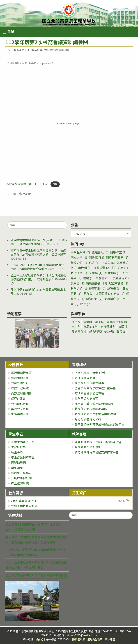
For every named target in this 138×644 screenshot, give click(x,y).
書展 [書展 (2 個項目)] (88, 278)
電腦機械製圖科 (117, 322)
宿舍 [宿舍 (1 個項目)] (94, 263)
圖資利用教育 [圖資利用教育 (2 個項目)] (117, 257)
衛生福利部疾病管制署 (89, 383)
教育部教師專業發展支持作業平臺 (97, 452)
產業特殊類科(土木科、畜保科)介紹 (98, 442)
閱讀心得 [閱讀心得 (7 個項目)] (94, 299)
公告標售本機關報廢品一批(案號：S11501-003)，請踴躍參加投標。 (39, 242)
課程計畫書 (19, 398)
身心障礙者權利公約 (88, 419)
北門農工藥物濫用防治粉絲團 (94, 404)
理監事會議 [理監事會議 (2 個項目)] (119, 283)
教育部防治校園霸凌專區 (91, 409)
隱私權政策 (79, 639)
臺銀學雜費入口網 (23, 442)
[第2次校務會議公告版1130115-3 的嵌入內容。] (69, 123)
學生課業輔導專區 (23, 457)
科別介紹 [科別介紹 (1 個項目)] (79, 288)
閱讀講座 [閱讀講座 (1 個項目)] (113, 299)
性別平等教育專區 (86, 398)
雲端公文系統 (20, 409)
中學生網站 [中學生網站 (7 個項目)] (80, 252)
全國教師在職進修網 (88, 447)
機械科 (76, 322)
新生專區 (17, 452)
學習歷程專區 (20, 447)
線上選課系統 (20, 483)
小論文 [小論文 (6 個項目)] (108, 263)
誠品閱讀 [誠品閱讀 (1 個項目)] (104, 293)
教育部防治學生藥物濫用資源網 (95, 414)
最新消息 (15, 63)
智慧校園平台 (20, 383)
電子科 (99, 322)
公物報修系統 (20, 404)
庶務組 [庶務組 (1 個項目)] (85, 268)
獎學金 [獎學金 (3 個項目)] (78, 283)
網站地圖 (110, 639)
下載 (55, 184)
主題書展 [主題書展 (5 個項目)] (100, 252)
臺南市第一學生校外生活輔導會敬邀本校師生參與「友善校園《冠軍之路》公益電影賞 (38, 252)
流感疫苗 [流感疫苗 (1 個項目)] (121, 278)
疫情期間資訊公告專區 (89, 393)
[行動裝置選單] (9, 32)
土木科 (76, 326)
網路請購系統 (20, 414)
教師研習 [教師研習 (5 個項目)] (79, 273)
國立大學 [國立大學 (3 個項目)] (79, 257)
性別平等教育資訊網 (24, 506)
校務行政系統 (20, 388)
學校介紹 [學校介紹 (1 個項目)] (79, 263)
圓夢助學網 (19, 463)
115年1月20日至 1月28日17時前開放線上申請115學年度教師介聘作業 (38, 267)
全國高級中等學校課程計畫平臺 (95, 388)
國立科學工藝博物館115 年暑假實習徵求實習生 (38, 291)
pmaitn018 (48, 63)
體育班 (121, 331)
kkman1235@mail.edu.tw (82, 635)
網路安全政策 (95, 639)
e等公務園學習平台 (24, 501)
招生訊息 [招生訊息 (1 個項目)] (120, 268)
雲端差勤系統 (20, 378)
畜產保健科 (108, 326)
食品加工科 (91, 326)
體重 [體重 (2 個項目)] (86, 304)
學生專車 (17, 468)
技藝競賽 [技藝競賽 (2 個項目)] (102, 268)
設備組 (39, 639)
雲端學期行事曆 (21, 373)
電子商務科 (79, 331)
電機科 (88, 322)
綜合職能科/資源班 (102, 331)
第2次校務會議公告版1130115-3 (28, 184)
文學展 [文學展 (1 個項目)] (96, 273)
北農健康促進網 (21, 478)
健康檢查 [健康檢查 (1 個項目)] (118, 252)
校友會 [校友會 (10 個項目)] (103, 278)
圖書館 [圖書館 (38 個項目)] (96, 257)
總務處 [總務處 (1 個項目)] (114, 288)
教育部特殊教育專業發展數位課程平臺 (100, 424)
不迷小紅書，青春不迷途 (91, 373)
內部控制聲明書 (21, 393)
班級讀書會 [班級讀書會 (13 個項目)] (97, 283)
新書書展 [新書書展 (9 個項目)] (113, 273)
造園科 (123, 326)
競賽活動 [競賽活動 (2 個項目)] (97, 288)
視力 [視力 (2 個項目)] (88, 293)
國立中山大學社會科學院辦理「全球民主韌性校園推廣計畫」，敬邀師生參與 (38, 277)
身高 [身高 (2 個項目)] (119, 293)
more (82, 501)
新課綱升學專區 (21, 473)
